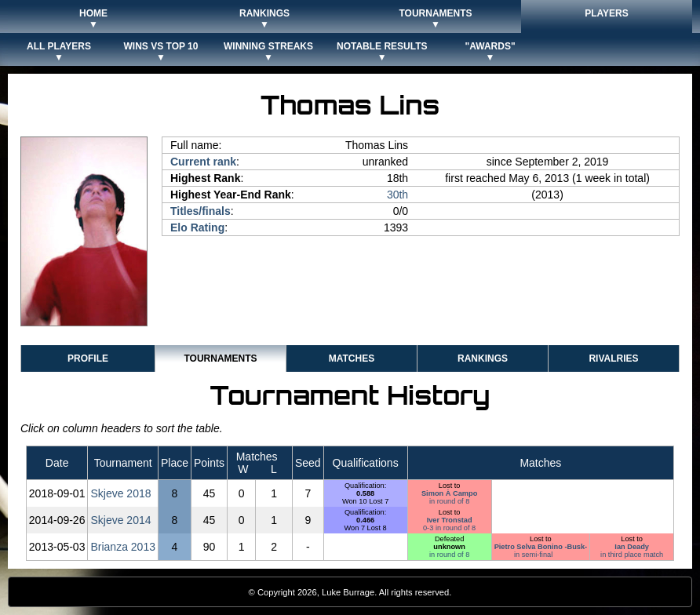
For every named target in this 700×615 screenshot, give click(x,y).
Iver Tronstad (450, 520)
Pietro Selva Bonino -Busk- (541, 547)
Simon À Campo (449, 493)
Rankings (483, 358)
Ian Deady (632, 547)
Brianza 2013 (123, 547)
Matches (352, 358)
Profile (88, 358)
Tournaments (220, 358)
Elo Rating (197, 227)
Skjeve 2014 (120, 520)
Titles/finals (201, 211)
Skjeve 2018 (120, 493)
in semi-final (533, 555)
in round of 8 (449, 501)
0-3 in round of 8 (449, 528)
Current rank (203, 162)
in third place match (632, 555)
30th (397, 195)
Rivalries (613, 358)
